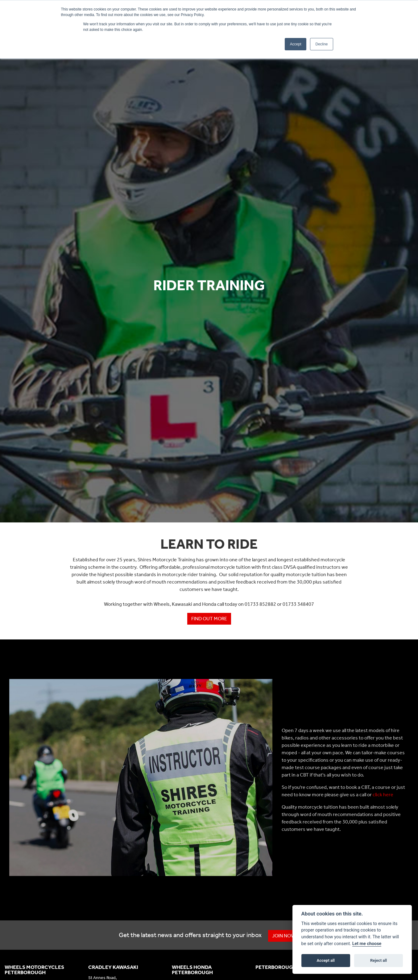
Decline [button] (321, 44)
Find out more (209, 619)
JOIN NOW (285, 936)
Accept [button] (296, 44)
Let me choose (367, 944)
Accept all (326, 960)
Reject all (379, 960)
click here (383, 795)
